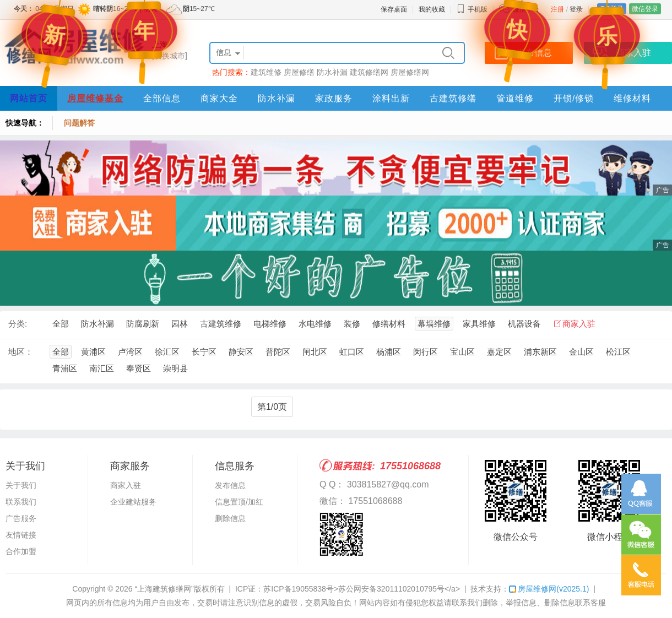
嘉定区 (499, 352)
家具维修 (479, 324)
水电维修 (315, 324)
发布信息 (230, 485)
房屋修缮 (299, 72)
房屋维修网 (549, 589)
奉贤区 (139, 368)
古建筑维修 (221, 324)
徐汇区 (167, 352)
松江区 (618, 352)
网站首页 (29, 98)
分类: (18, 324)
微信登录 (645, 9)
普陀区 (278, 352)
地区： (21, 352)
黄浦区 (93, 352)
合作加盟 (21, 551)
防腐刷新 (143, 324)
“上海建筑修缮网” (164, 589)
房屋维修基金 (95, 98)
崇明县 (175, 368)
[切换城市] (170, 56)
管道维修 (515, 98)
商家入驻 (579, 324)
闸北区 (315, 352)
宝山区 (462, 352)
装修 (352, 324)
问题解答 (79, 123)
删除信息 (230, 518)
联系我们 (21, 502)
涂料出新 (391, 98)
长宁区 (204, 352)
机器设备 (524, 324)
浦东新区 (540, 352)
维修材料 (632, 98)
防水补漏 (332, 72)
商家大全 (219, 98)
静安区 (241, 352)
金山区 (581, 352)
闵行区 (426, 352)
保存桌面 (394, 9)
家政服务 (334, 98)
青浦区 (65, 368)
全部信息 (162, 98)
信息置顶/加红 (239, 502)
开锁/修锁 (574, 98)
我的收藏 (432, 9)
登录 (576, 9)
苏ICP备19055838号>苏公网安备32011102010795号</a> (362, 589)
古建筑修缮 (453, 98)
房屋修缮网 (410, 72)
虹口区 (352, 352)
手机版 (472, 9)
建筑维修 (266, 72)
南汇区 (102, 368)
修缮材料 (389, 324)
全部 (61, 324)
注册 (557, 9)
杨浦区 (389, 352)
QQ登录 (612, 9)
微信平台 (526, 9)
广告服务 (21, 518)
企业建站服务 (133, 502)
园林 (180, 324)
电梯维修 (270, 324)
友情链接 (21, 535)
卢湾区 (130, 352)
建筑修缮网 (369, 72)
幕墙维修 (434, 324)
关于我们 (21, 485)
